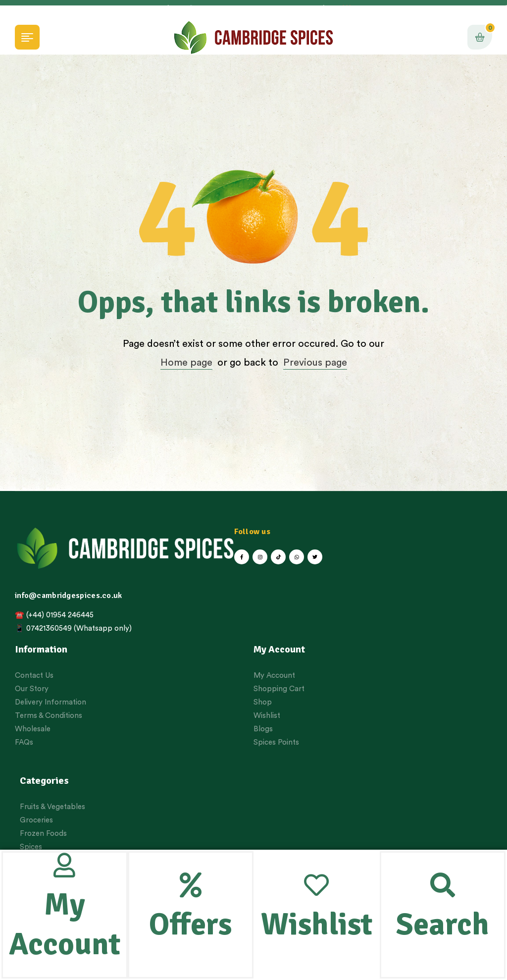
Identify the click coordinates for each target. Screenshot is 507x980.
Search (443, 925)
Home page (186, 363)
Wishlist (317, 925)
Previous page (315, 363)
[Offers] (191, 885)
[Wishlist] (316, 885)
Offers (190, 925)
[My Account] (64, 865)
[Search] (443, 885)
